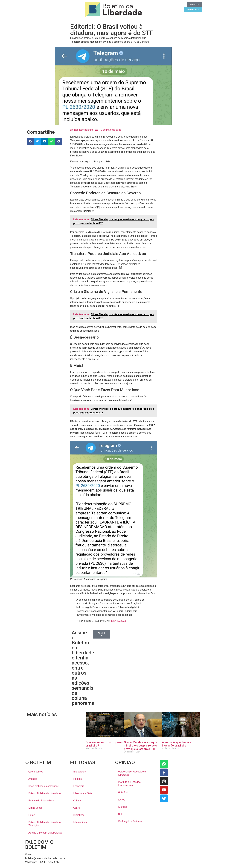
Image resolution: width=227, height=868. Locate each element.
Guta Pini (123, 792)
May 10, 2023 (119, 621)
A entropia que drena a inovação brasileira (177, 744)
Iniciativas (79, 815)
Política (77, 779)
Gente (77, 808)
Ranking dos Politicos (130, 821)
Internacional (80, 822)
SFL (120, 814)
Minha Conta (35, 808)
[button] (30, 141)
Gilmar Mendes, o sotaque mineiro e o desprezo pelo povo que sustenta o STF (140, 746)
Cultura (77, 801)
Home (32, 815)
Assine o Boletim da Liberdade (45, 833)
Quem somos (36, 772)
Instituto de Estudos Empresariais (129, 784)
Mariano (123, 807)
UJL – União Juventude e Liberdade (132, 773)
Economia (79, 786)
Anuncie (33, 779)
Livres (122, 800)
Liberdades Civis (83, 793)
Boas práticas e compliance (44, 786)
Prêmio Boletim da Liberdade (45, 793)
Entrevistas (80, 772)
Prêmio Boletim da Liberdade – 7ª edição (46, 824)
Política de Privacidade (41, 801)
